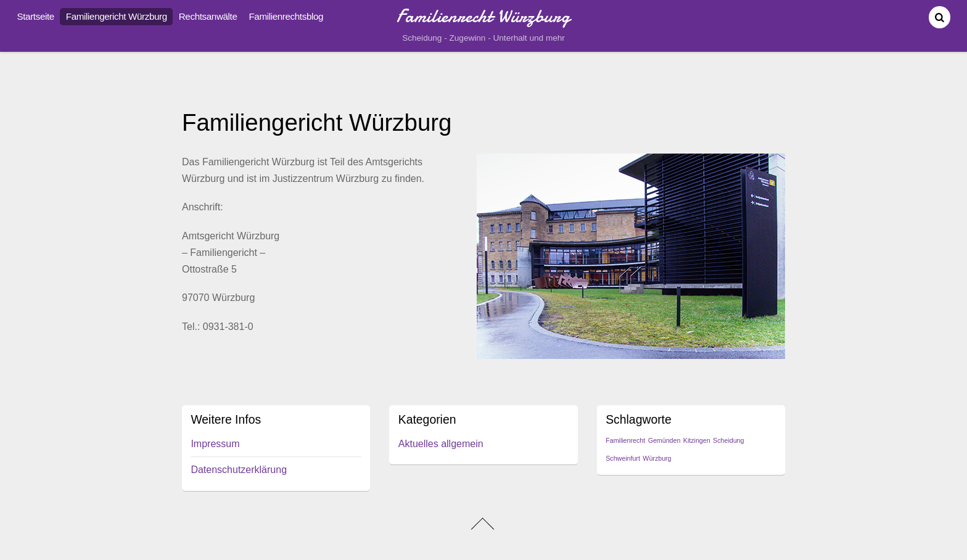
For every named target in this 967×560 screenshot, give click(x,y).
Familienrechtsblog (286, 16)
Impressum (215, 444)
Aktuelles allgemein (441, 444)
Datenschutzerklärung (239, 470)
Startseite (36, 16)
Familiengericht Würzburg (117, 16)
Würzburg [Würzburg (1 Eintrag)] (657, 458)
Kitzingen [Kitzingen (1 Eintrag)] (697, 440)
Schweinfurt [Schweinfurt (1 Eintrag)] (623, 458)
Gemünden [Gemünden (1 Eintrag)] (665, 440)
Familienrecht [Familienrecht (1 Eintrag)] (625, 440)
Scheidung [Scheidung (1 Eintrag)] (728, 440)
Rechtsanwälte (208, 16)
